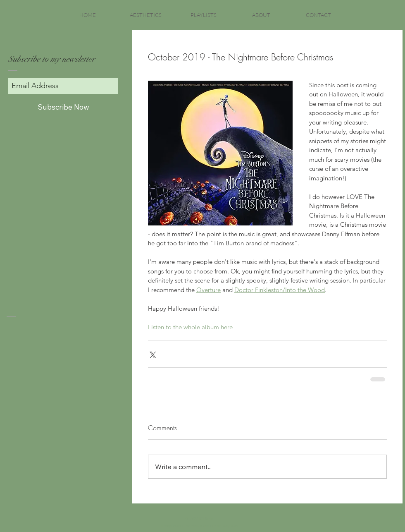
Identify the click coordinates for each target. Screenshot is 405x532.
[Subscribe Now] (63, 107)
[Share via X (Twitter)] (152, 354)
